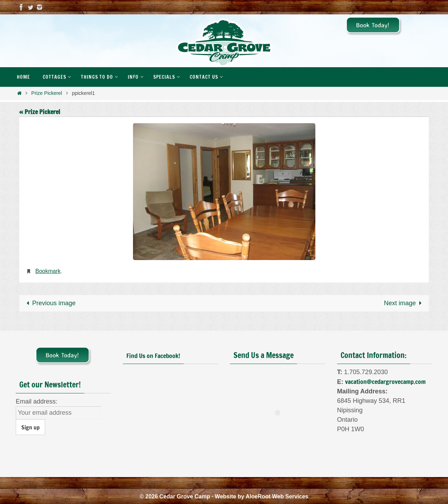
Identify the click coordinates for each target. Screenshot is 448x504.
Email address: (37, 401)
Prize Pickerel (47, 93)
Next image (404, 303)
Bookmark (48, 271)
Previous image (50, 303)
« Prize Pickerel (40, 112)
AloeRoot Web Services (277, 496)
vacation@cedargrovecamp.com (385, 381)
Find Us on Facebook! (153, 356)
